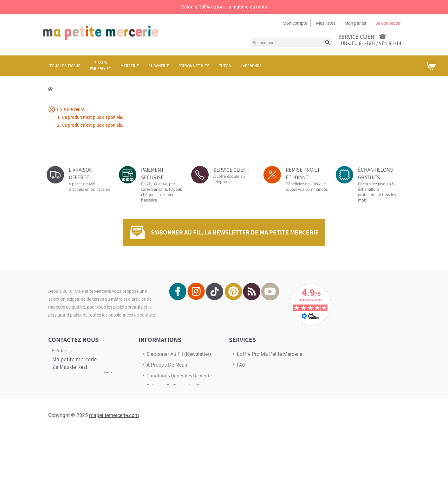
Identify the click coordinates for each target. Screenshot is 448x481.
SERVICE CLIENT (231, 170)
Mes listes (326, 23)
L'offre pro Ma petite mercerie (269, 354)
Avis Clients (249, 386)
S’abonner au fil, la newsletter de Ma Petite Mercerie (235, 232)
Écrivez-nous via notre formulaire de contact (78, 427)
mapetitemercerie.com (114, 464)
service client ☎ (362, 37)
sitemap (155, 404)
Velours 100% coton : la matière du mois (224, 7)
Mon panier (355, 23)
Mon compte (295, 23)
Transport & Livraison (259, 375)
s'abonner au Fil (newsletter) (179, 354)
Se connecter (388, 23)
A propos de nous (167, 365)
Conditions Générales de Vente (179, 376)
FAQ (241, 365)
